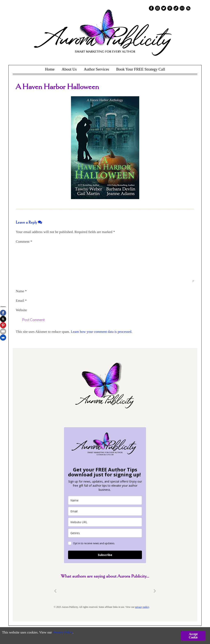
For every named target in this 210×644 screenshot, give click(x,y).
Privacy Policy (64, 633)
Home (50, 69)
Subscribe (105, 555)
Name (21, 291)
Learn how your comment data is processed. (102, 332)
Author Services (96, 69)
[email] (105, 511)
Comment (24, 242)
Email (21, 301)
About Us (69, 69)
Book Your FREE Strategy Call (140, 69)
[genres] (105, 533)
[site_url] (105, 522)
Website (21, 310)
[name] (105, 500)
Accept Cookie (193, 636)
